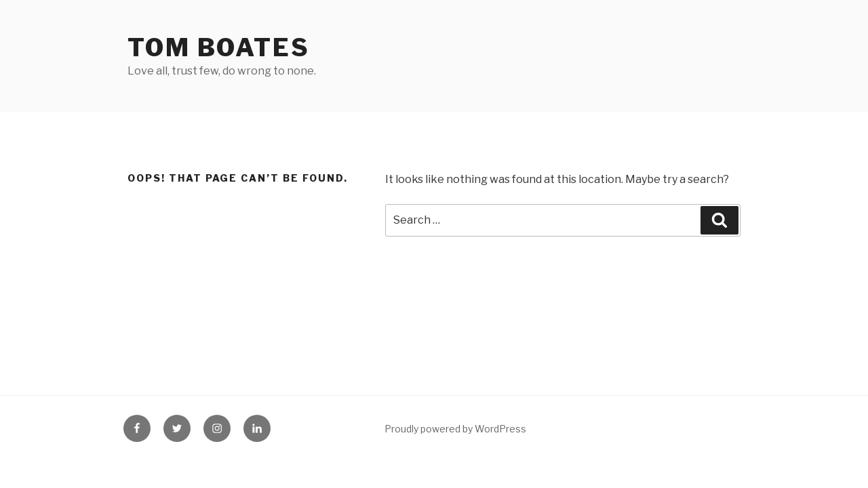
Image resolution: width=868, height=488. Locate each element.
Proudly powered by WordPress (455, 429)
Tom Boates (219, 47)
